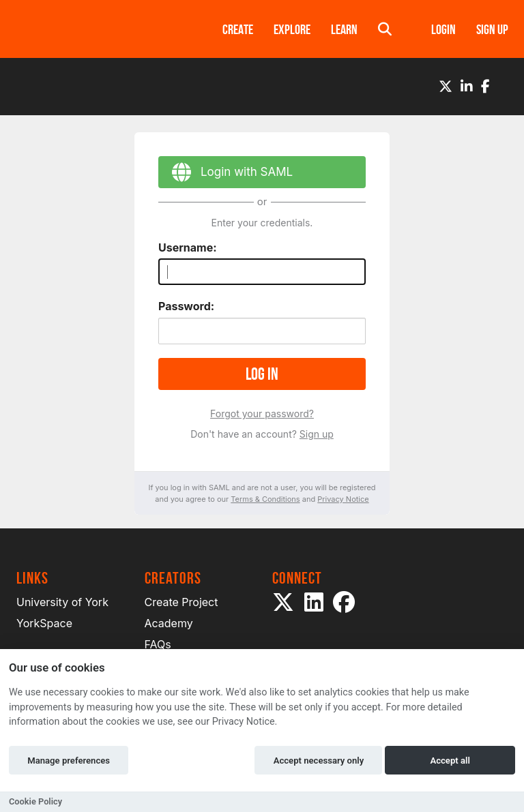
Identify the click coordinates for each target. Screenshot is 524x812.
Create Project (181, 602)
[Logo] (102, 29)
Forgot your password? (262, 413)
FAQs (158, 644)
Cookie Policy (35, 801)
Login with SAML (225, 174)
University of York (62, 602)
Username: (188, 247)
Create (238, 29)
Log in (262, 374)
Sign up (317, 434)
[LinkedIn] (467, 87)
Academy (169, 623)
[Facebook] (485, 87)
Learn (344, 29)
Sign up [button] (492, 29)
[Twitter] (446, 87)
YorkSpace (44, 623)
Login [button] (443, 29)
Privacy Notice (343, 499)
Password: (186, 306)
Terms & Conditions (265, 499)
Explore (292, 29)
